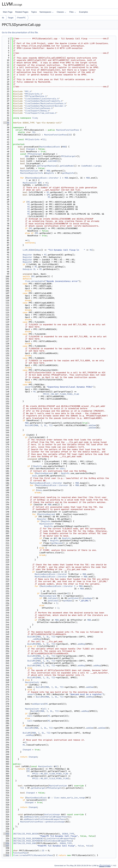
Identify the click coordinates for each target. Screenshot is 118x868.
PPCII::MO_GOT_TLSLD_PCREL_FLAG (50, 778)
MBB (64, 147)
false (81, 846)
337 (6, 846)
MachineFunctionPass (68, 130)
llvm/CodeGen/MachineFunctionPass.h (45, 103)
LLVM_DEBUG (29, 250)
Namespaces (46, 12)
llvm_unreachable (35, 281)
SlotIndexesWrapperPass (51, 819)
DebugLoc (27, 269)
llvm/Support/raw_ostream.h (41, 113)
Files (73, 12)
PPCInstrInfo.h (33, 94)
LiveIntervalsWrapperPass (53, 817)
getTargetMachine (47, 166)
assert (29, 387)
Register (27, 255)
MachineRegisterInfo (32, 173)
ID (33, 132)
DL (35, 269)
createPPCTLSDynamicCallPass (36, 855)
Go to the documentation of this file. (20, 32)
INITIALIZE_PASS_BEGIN (26, 834)
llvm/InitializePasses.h (39, 108)
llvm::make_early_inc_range (69, 798)
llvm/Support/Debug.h (37, 111)
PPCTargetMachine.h (36, 96)
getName (68, 601)
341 (6, 855)
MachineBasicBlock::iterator (42, 178)
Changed (30, 149)
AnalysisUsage (52, 814)
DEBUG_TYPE (68, 834)
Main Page (8, 12)
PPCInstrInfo (32, 139)
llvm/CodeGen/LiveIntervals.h (42, 99)
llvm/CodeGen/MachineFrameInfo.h (44, 101)
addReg (37, 639)
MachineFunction (29, 171)
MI (41, 183)
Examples (84, 12)
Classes (61, 12)
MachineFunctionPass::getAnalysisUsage (42, 822)
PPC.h (28, 91)
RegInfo (50, 173)
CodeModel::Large (91, 166)
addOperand (38, 704)
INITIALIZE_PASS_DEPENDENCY (29, 839)
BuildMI (29, 425)
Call (44, 709)
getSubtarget (38, 788)
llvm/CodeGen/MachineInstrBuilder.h (45, 106)
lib (3, 18)
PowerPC (21, 18)
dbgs (38, 250)
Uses (62, 469)
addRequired (30, 817)
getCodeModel (67, 166)
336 (6, 843)
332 (6, 834)
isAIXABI (53, 161)
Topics (34, 12)
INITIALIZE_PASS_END (24, 843)
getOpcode (57, 543)
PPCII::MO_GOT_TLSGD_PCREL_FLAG (61, 394)
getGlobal (74, 598)
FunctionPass (20, 853)
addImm (92, 425)
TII (44, 139)
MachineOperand (44, 473)
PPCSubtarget (35, 154)
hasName (88, 598)
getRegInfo (68, 173)
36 (6, 123)
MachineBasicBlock (50, 147)
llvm (35, 118)
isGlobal (53, 598)
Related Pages (22, 12)
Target (11, 18)
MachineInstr (30, 183)
